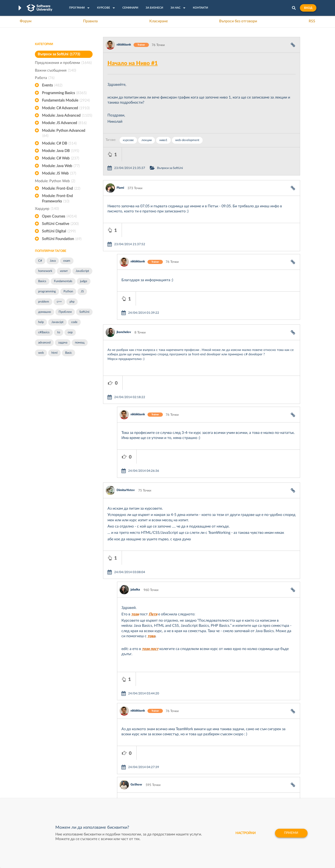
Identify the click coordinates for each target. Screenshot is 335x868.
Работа (45, 78)
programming (47, 292)
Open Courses (59, 216)
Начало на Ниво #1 (133, 63)
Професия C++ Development (104, 780)
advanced (44, 343)
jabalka (135, 506)
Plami (120, 174)
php (72, 302)
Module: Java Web (61, 166)
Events (52, 85)
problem (44, 302)
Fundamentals (63, 281)
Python (68, 292)
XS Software (203, 769)
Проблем (65, 312)
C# (40, 261)
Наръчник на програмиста (55, 783)
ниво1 (163, 140)
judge (84, 281)
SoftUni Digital (59, 231)
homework (45, 271)
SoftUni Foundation (62, 239)
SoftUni (84, 312)
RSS (312, 21)
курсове (128, 140)
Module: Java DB (60, 151)
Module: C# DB (59, 143)
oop (70, 332)
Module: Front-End (61, 188)
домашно (45, 312)
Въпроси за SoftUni (59, 54)
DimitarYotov (126, 421)
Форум (26, 21)
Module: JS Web (59, 173)
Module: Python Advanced (64, 134)
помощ (80, 343)
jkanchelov (124, 290)
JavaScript (82, 271)
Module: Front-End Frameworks (57, 199)
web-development (187, 140)
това (151, 552)
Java (53, 261)
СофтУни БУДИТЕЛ (153, 791)
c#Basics (44, 332)
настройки (244, 833)
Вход (308, 8)
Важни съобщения (55, 70)
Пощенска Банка (206, 798)
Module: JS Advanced (64, 123)
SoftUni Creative (60, 224)
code (74, 322)
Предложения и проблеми (63, 63)
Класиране (159, 21)
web (41, 353)
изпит (64, 271)
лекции (147, 140)
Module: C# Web (60, 158)
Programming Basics (64, 93)
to (59, 332)
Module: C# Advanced (66, 108)
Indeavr (199, 783)
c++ (59, 302)
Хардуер (47, 209)
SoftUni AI (146, 783)
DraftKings (201, 791)
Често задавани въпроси (53, 769)
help (41, 322)
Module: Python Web (55, 181)
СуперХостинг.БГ (207, 776)
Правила (90, 21)
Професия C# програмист (54, 798)
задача (63, 343)
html (54, 353)
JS (82, 292)
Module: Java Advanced (67, 116)
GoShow (136, 673)
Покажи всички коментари (202, 725)
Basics (42, 281)
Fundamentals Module (66, 100)
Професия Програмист (52, 791)
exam (67, 261)
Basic (69, 353)
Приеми (291, 833)
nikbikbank (124, 45)
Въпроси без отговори (238, 21)
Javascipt (57, 322)
